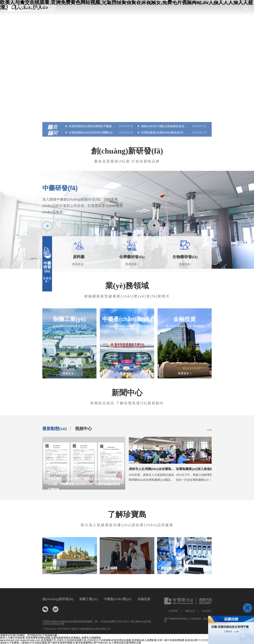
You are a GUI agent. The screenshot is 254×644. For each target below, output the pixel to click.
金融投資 (144, 599)
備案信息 (190, 611)
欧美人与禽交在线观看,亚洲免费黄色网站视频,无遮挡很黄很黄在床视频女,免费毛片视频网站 (50, 638)
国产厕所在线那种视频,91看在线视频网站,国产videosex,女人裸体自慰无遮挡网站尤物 (94, 643)
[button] (127, 113)
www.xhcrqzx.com (10, 640)
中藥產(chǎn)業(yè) (118, 599)
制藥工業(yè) (89, 599)
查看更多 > (69, 374)
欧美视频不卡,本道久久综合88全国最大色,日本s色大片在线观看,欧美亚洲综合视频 (86, 640)
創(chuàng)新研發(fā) (58, 599)
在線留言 (207, 611)
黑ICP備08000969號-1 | (178, 619)
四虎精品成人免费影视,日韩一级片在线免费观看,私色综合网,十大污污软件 (172, 640)
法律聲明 (173, 611)
